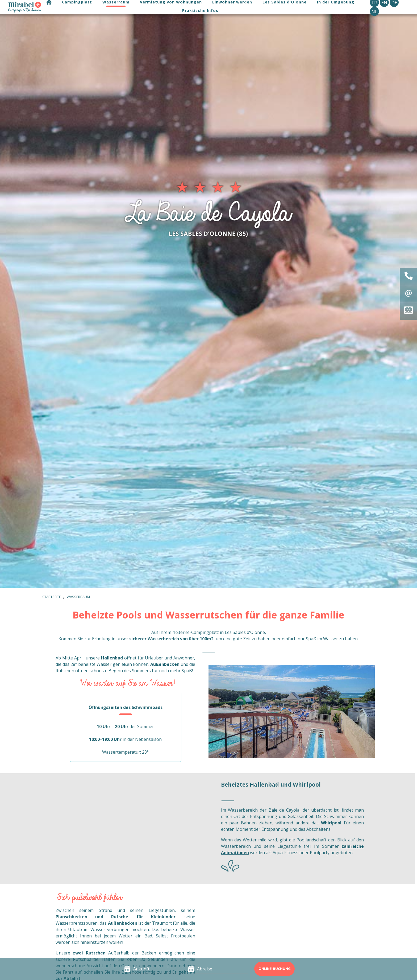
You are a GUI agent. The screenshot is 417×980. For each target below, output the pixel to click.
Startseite (52, 597)
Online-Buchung (275, 969)
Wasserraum (78, 597)
